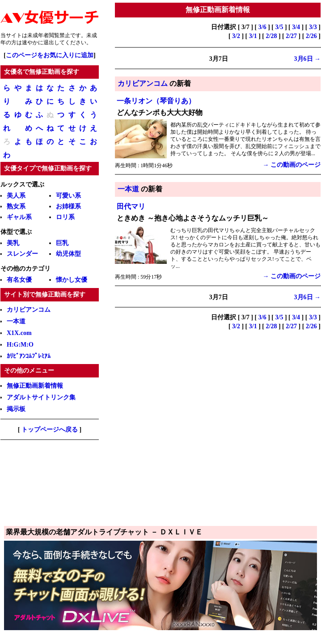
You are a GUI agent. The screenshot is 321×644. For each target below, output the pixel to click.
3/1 (253, 36)
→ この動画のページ (292, 165)
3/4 (296, 27)
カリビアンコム (143, 83)
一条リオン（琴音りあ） (156, 101)
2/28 (272, 36)
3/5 (279, 27)
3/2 (236, 36)
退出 (49, 42)
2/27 (291, 36)
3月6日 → (308, 59)
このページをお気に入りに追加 (50, 55)
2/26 (311, 36)
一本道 (128, 189)
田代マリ (131, 206)
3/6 (262, 27)
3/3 (313, 27)
